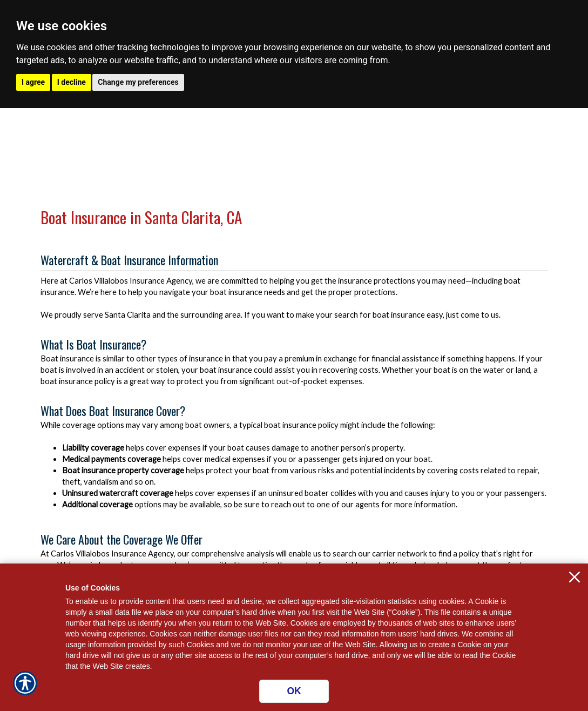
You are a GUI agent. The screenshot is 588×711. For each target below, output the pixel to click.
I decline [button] (72, 82)
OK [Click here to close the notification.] (294, 691)
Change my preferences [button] (138, 82)
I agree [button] (33, 82)
